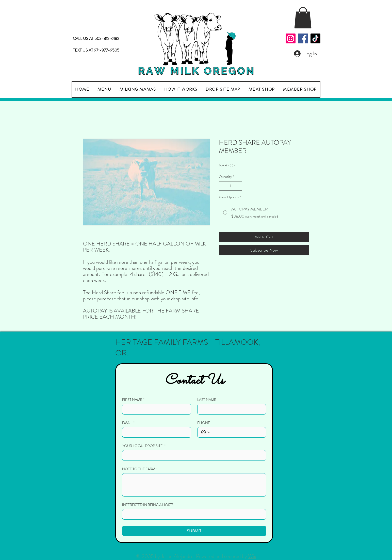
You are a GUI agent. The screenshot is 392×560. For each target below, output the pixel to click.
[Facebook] (303, 38)
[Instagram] (291, 38)
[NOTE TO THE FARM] (194, 485)
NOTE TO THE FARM (140, 469)
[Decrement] (223, 186)
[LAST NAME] (230, 409)
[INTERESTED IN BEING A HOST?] (193, 514)
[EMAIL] (155, 432)
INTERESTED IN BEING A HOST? (148, 505)
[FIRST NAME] (155, 409)
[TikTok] (315, 38)
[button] (303, 18)
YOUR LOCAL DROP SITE (144, 446)
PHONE (204, 423)
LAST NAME (207, 400)
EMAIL (128, 423)
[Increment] (238, 186)
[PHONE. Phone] (237, 432)
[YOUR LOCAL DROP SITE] (193, 455)
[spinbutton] (231, 186)
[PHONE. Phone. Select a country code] (206, 432)
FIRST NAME (133, 400)
